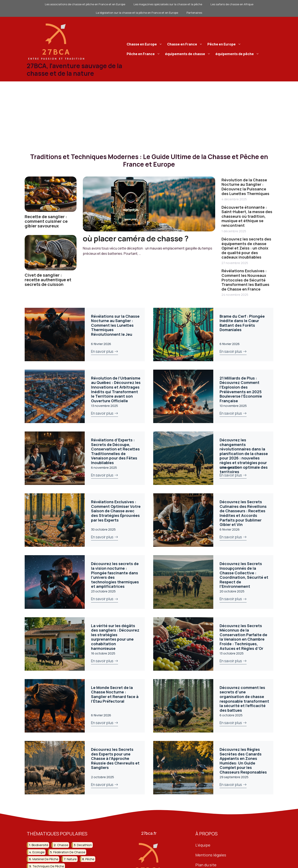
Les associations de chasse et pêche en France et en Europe (85, 4)
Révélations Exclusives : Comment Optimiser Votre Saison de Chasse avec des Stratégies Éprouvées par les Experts (116, 511)
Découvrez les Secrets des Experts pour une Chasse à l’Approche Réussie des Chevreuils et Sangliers (115, 758)
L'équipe (203, 845)
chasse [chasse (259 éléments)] (63, 845)
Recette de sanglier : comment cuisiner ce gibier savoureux (46, 221)
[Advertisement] (149, 113)
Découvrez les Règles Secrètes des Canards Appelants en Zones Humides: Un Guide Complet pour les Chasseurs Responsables (243, 761)
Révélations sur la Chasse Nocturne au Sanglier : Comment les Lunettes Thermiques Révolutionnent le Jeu (115, 325)
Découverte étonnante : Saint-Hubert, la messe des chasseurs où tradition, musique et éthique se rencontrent (247, 216)
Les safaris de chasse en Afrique (232, 4)
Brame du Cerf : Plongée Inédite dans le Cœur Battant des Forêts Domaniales (242, 323)
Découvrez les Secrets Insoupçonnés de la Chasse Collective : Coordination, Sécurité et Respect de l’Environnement (244, 575)
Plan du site (206, 865)
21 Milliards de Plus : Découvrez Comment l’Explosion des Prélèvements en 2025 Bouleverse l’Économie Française (241, 389)
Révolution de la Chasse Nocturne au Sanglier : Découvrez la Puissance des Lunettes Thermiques (245, 187)
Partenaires (194, 13)
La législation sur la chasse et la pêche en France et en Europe (137, 13)
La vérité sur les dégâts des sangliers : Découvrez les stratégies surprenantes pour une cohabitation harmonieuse (115, 637)
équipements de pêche (238, 54)
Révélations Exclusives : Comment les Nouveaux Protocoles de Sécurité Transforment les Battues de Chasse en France (245, 280)
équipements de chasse (188, 54)
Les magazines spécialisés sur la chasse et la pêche (168, 4)
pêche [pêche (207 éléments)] (90, 859)
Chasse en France (185, 44)
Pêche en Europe (225, 44)
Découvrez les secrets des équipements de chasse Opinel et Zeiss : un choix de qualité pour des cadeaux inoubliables (246, 248)
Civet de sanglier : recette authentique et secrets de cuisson (48, 280)
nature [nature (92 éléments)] (72, 859)
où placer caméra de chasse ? (136, 238)
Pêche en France (144, 54)
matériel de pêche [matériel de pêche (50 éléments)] (45, 859)
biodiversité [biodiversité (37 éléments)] (40, 845)
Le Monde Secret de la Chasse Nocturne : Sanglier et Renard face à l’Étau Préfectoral (115, 694)
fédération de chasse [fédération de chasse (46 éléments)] (69, 852)
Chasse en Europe (145, 44)
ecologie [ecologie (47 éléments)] (39, 852)
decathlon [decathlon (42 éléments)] (84, 845)
